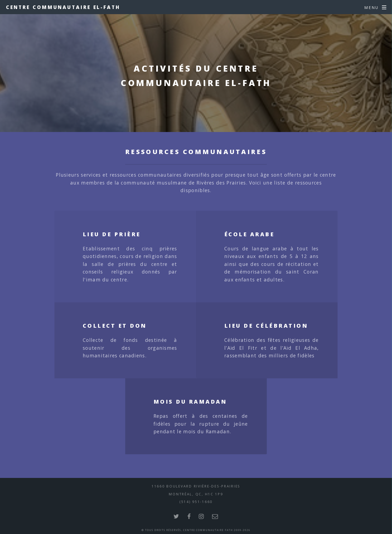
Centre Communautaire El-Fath (63, 7)
